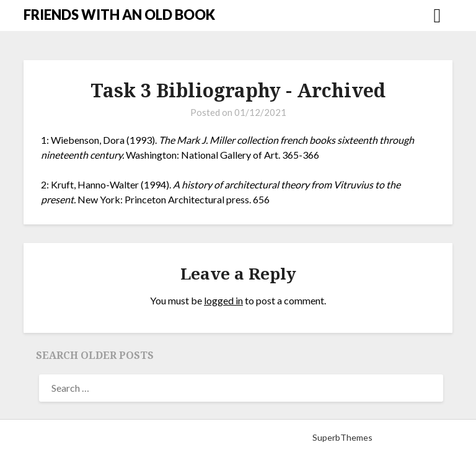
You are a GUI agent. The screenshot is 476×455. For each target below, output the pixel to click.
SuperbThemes (342, 437)
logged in (223, 300)
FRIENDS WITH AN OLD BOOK (119, 15)
